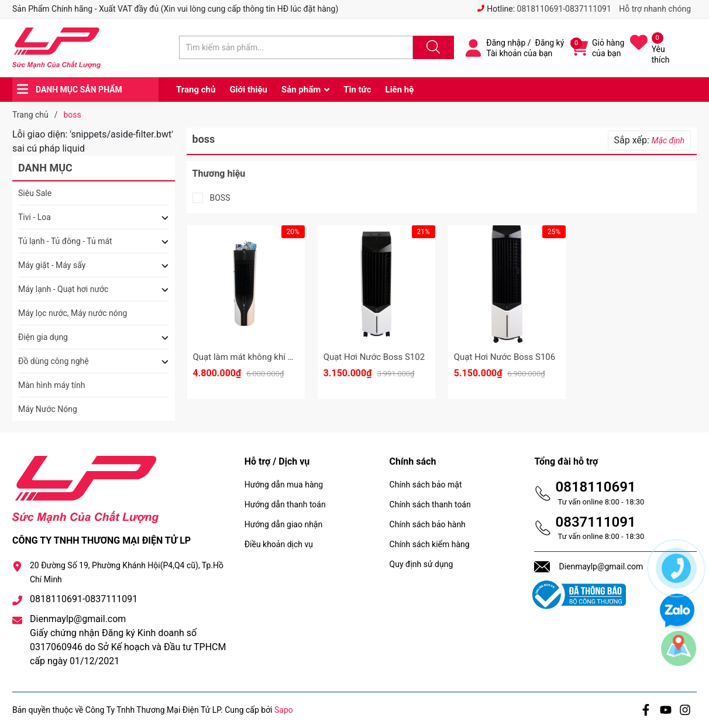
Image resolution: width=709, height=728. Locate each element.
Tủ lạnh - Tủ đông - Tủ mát (65, 241)
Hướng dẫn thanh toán (285, 504)
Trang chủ (196, 90)
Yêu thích (661, 54)
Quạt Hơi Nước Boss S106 (505, 357)
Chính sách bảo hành (428, 524)
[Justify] (432, 47)
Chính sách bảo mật (426, 485)
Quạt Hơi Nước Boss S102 (374, 357)
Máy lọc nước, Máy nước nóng (73, 313)
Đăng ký (550, 43)
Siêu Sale (35, 193)
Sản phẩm (301, 90)
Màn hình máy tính (52, 385)
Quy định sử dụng (421, 564)
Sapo (284, 710)
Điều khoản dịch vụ (279, 544)
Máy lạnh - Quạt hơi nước (63, 289)
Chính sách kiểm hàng (430, 544)
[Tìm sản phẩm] (296, 47)
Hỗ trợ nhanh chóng (655, 9)
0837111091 (595, 522)
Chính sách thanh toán (430, 504)
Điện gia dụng (43, 337)
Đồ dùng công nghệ (54, 361)
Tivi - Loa (35, 217)
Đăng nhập (506, 43)
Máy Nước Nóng (48, 409)
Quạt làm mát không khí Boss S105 (261, 357)
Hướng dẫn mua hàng (284, 485)
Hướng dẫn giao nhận (284, 524)
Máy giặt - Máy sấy (52, 265)
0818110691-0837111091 (564, 9)
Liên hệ (400, 90)
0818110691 (595, 487)
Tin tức (357, 90)
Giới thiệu (248, 90)
